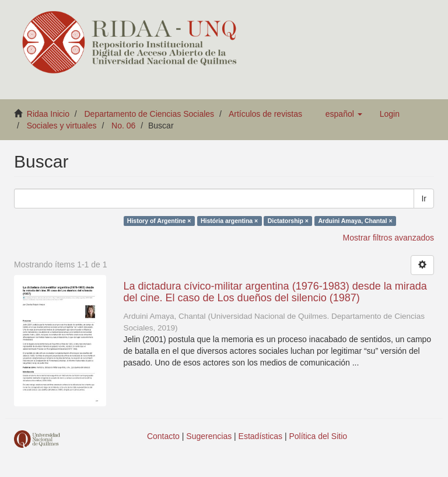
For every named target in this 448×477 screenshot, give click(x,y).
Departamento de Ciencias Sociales (150, 114)
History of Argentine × (159, 221)
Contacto (163, 436)
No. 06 (123, 126)
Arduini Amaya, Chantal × (355, 221)
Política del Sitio (318, 436)
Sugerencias (209, 436)
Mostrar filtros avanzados (388, 238)
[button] (344, 114)
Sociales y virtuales (62, 126)
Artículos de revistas (265, 114)
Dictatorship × (288, 221)
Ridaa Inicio (48, 114)
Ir (424, 199)
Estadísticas (260, 436)
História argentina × (229, 221)
